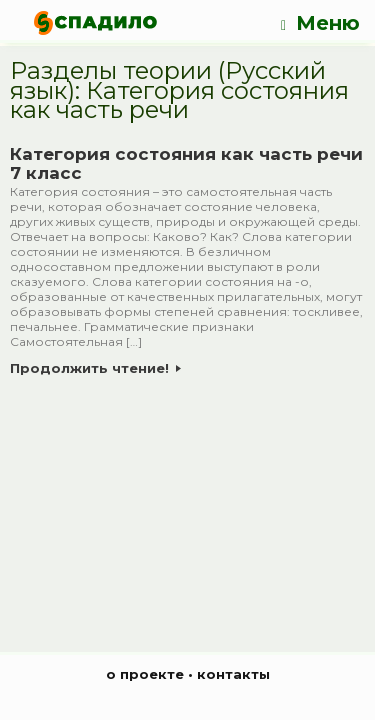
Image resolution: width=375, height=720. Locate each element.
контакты (233, 674)
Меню (320, 23)
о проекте (145, 674)
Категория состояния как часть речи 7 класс (186, 164)
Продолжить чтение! (95, 368)
